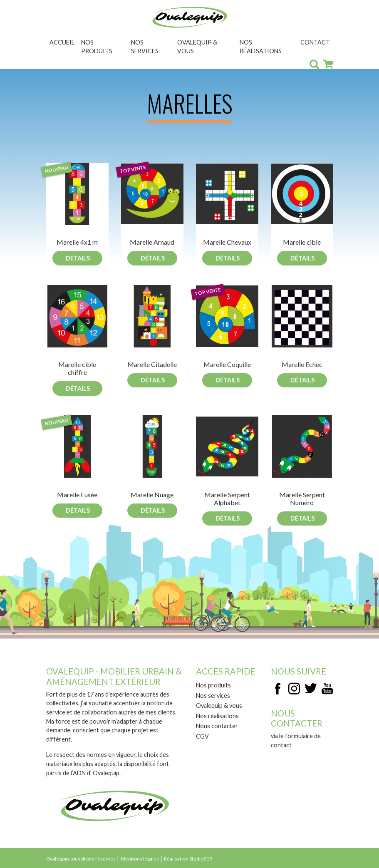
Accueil (62, 42)
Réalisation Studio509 (188, 859)
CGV (202, 736)
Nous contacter (217, 726)
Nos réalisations (261, 47)
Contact (315, 42)
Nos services (145, 47)
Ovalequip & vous (197, 47)
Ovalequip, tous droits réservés (81, 859)
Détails (78, 258)
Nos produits (97, 47)
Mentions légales (140, 859)
